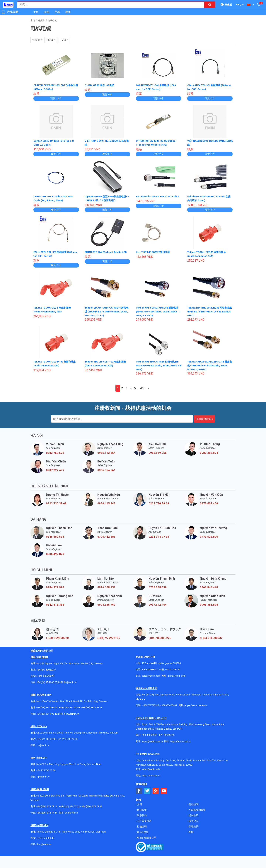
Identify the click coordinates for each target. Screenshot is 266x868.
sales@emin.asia (151, 674)
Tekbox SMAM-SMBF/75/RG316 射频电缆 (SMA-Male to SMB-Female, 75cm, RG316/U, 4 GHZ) (107, 310)
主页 (36, 12)
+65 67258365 (173, 668)
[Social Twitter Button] (147, 789)
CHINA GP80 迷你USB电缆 (100, 85)
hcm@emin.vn (72, 712)
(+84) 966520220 (45, 674)
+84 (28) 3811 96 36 (47, 706)
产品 (57, 12)
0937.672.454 (158, 603)
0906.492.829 (55, 553)
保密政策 (142, 808)
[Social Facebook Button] (139, 789)
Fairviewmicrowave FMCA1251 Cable (158, 196)
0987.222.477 (55, 469)
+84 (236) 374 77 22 (69, 805)
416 (143, 387)
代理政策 (193, 825)
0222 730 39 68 (56, 502)
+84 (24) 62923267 (46, 668)
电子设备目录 (144, 820)
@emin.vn (45, 775)
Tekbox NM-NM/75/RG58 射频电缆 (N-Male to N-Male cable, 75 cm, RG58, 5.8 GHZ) (157, 364)
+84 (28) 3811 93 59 (69, 706)
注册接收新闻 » (204, 417)
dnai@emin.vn (44, 843)
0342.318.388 (55, 603)
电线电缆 (52, 21)
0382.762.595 (55, 451)
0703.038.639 (158, 586)
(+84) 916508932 (211, 636)
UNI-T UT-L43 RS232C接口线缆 (155, 251)
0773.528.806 (209, 535)
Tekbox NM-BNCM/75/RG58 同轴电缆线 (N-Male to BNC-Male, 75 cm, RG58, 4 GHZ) (210, 310)
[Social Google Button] (156, 789)
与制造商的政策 (197, 808)
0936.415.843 (106, 502)
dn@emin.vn (71, 811)
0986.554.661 (106, 469)
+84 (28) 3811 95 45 (47, 712)
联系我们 (142, 814)
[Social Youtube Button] (164, 789)
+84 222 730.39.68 (46, 737)
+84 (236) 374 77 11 (47, 805)
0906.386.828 (209, 603)
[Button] (4, 12)
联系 (68, 12)
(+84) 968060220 (160, 636)
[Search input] (109, 5)
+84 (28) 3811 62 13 (92, 706)
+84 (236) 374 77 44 (47, 811)
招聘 (191, 831)
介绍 (47, 12)
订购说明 (142, 825)
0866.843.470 (209, 586)
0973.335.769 (106, 603)
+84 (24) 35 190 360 (47, 681)
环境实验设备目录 (146, 836)
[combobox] (109, 5)
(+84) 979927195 (109, 636)
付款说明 (193, 803)
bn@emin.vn (44, 744)
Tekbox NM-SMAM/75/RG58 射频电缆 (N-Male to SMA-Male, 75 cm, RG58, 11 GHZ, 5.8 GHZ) (159, 310)
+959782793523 (151, 704)
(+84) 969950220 (57, 636)
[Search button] (210, 5)
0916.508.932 (106, 586)
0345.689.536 (55, 535)
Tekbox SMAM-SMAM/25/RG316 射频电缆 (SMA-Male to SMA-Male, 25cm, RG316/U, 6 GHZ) (209, 364)
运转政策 (193, 814)
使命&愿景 (142, 831)
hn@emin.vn (71, 681)
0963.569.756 (158, 451)
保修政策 (193, 820)
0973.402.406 (209, 502)
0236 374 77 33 (159, 535)
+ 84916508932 (150, 668)
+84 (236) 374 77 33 (92, 805)
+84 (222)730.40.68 (67, 737)
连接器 (41, 21)
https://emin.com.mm (196, 704)
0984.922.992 (55, 586)
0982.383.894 (209, 451)
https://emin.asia (177, 674)
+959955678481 (169, 704)
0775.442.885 (106, 535)
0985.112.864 (106, 451)
